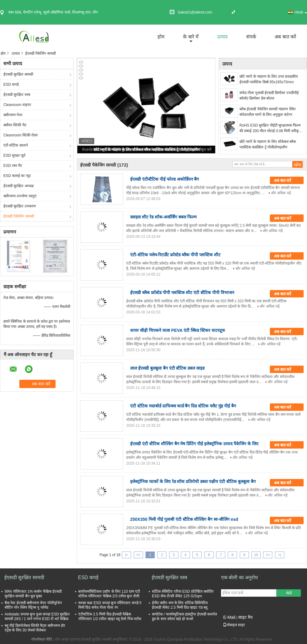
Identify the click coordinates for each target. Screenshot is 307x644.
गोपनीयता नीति (42, 639)
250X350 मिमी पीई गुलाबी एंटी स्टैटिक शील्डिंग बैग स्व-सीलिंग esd (184, 519)
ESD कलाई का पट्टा (17, 176)
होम (161, 37)
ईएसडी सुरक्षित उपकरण (20, 206)
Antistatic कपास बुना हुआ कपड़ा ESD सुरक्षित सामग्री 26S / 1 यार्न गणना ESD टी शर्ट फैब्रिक (37, 617)
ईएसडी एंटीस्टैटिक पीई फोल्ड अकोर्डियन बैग (165, 179)
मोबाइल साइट (234, 625)
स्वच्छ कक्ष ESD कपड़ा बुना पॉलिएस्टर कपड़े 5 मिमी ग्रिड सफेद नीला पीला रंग (110, 605)
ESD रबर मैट (13, 166)
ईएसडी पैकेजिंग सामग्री (19, 216)
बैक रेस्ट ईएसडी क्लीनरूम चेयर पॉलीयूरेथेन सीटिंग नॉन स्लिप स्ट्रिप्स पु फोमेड (33, 605)
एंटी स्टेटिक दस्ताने (16, 145)
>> (268, 555)
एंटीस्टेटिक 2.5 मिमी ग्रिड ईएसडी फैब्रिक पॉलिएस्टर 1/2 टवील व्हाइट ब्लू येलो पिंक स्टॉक (110, 617)
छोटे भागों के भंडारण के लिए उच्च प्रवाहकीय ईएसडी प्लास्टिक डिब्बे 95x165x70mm (269, 79)
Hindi (301, 12)
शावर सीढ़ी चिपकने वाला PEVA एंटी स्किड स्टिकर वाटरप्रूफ (178, 330)
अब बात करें (285, 37)
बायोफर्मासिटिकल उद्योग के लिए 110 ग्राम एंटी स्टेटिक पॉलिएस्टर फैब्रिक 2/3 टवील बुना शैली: (109, 594)
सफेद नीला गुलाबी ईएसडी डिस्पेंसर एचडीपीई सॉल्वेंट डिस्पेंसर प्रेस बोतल (269, 96)
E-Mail (229, 617)
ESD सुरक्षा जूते (14, 155)
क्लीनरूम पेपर (13, 115)
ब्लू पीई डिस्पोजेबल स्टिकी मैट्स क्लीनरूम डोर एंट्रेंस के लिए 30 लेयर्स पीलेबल (35, 628)
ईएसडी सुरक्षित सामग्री (18, 74)
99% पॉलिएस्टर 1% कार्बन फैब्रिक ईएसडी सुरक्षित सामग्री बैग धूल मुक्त (33, 594)
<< (138, 555)
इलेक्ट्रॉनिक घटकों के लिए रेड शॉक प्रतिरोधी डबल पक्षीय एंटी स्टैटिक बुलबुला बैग (193, 481)
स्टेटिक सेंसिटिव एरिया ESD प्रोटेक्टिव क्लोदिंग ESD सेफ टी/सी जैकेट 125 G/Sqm (183, 594)
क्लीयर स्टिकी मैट (15, 125)
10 (256, 555)
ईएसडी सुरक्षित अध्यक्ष (19, 186)
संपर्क (251, 37)
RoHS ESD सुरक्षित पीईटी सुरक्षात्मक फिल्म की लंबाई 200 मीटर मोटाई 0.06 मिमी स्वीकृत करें (270, 128)
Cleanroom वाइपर (17, 105)
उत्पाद (222, 37)
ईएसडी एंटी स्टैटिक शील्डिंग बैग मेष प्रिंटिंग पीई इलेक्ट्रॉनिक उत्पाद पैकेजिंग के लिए (194, 444)
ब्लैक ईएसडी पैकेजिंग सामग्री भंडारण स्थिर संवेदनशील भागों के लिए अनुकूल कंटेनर (268, 112)
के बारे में (191, 37)
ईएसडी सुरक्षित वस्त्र (17, 95)
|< (126, 555)
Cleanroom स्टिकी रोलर (21, 135)
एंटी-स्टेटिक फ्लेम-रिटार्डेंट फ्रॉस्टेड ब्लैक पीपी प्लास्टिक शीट (175, 255)
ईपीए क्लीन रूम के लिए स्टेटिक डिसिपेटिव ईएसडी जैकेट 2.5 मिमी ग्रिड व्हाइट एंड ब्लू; (180, 605)
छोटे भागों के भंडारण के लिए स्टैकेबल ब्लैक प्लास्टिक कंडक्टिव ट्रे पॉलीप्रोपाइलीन (147, 150)
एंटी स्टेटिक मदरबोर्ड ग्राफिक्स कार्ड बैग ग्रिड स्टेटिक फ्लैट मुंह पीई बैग (183, 406)
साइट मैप (245, 617)
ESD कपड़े (11, 84)
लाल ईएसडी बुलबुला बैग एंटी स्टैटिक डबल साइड (167, 368)
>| (280, 555)
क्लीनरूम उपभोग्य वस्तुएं (20, 196)
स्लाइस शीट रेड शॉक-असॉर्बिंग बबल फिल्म (163, 217)
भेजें (289, 593)
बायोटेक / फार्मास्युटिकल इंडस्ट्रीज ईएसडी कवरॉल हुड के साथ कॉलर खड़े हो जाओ (185, 617)
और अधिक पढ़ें (281, 193)
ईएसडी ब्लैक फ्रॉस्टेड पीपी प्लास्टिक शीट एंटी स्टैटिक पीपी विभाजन (182, 293)
